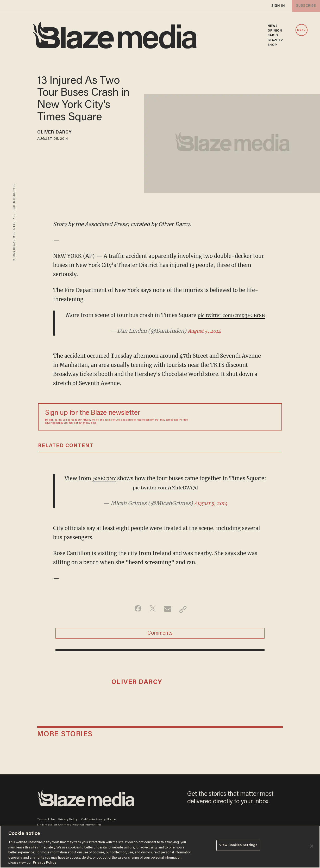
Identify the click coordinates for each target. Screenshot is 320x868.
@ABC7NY (115, 487)
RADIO (273, 35)
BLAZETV (275, 40)
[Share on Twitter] (152, 618)
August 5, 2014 (204, 340)
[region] (160, 847)
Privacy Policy (91, 429)
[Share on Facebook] (136, 618)
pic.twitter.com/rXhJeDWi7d (176, 497)
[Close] (312, 846)
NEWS (272, 26)
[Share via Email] (168, 618)
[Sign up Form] (239, 426)
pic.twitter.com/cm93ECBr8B (165, 324)
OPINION (275, 31)
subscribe (305, 6)
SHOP (272, 45)
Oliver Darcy (58, 133)
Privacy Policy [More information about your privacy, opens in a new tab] (45, 863)
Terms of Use (112, 429)
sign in (278, 6)
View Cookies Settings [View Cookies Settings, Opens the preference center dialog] (238, 846)
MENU (301, 30)
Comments (160, 644)
